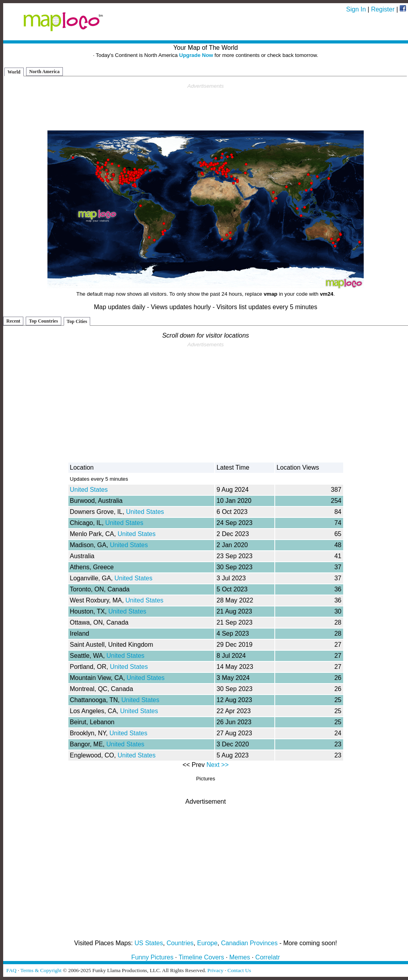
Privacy (216, 970)
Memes (240, 957)
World (14, 72)
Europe (208, 943)
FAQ (11, 970)
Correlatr (268, 957)
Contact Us (239, 970)
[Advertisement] (206, 107)
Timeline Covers (201, 957)
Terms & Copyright (41, 970)
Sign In (356, 9)
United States (89, 490)
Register (383, 9)
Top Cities (77, 321)
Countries (180, 943)
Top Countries (43, 321)
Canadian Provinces (249, 943)
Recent (13, 321)
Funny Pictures (152, 957)
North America (44, 72)
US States (149, 943)
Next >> (217, 765)
